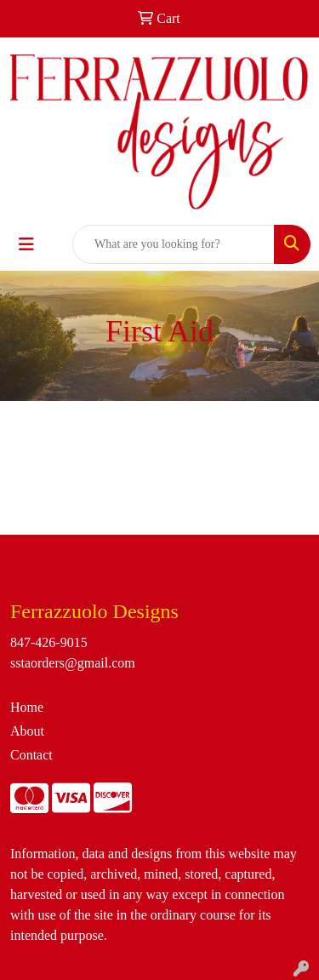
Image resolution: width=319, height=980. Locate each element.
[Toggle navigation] (26, 244)
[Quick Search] (174, 244)
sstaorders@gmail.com (73, 663)
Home (27, 707)
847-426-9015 (49, 642)
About (27, 731)
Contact (31, 755)
